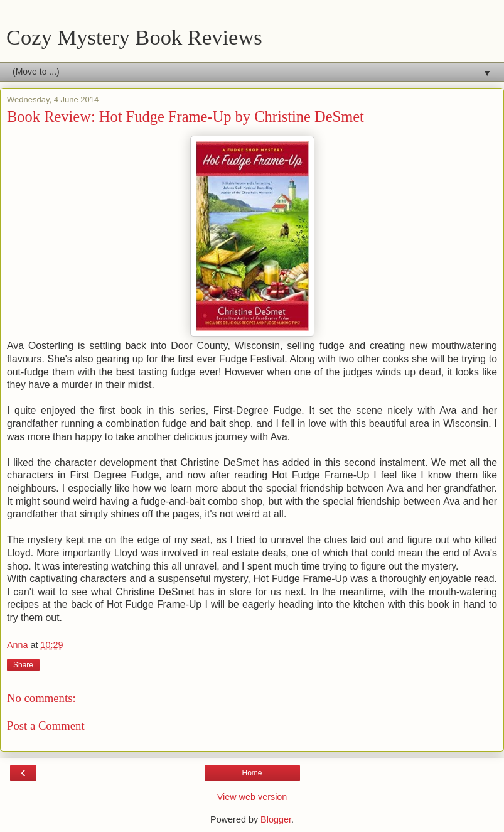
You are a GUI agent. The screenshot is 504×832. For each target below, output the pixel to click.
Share (23, 665)
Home (252, 773)
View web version (252, 797)
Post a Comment (46, 726)
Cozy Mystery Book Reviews (134, 37)
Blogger (276, 819)
